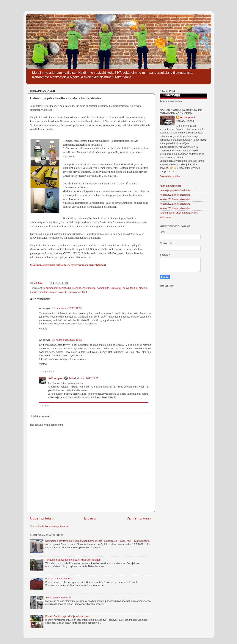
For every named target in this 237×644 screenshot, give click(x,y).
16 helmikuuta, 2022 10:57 (67, 308)
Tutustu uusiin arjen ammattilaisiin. (179, 213)
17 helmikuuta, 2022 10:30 (67, 340)
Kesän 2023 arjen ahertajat (175, 199)
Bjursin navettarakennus (59, 579)
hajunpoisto (89, 288)
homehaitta (103, 288)
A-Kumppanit (50, 288)
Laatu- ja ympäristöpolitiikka (175, 190)
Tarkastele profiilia (170, 176)
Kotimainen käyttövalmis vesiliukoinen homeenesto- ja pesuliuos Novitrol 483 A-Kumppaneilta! (98, 541)
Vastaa (43, 329)
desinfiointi (65, 288)
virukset (83, 292)
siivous (53, 292)
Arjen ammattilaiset (170, 186)
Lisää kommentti (41, 416)
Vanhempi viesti (139, 518)
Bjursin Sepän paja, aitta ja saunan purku (68, 616)
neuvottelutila (130, 288)
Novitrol (143, 288)
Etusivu (90, 518)
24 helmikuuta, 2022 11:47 (84, 378)
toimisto (63, 292)
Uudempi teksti (42, 518)
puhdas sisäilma (39, 292)
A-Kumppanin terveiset (58, 597)
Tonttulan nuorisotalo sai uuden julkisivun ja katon (73, 560)
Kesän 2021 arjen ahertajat (175, 208)
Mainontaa (165, 217)
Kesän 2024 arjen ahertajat (175, 195)
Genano (77, 288)
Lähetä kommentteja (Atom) (52, 526)
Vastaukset (49, 372)
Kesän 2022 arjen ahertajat (175, 204)
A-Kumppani (56, 378)
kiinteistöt (116, 288)
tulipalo (73, 292)
